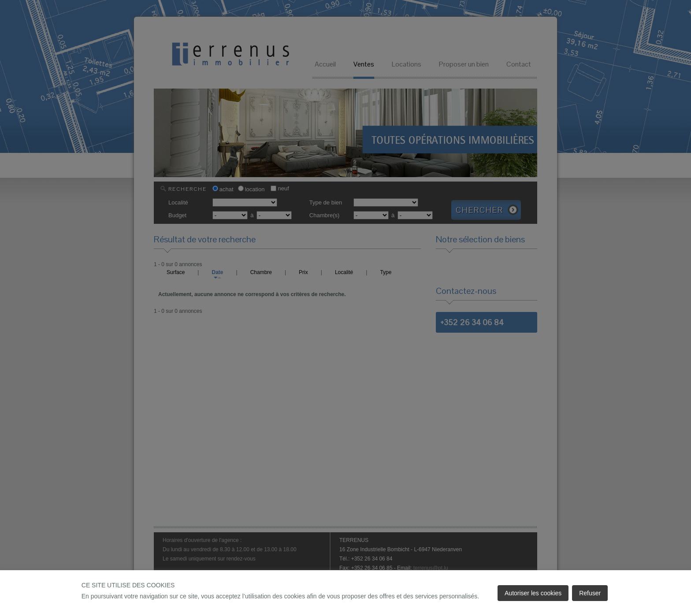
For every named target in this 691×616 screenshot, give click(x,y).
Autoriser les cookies (533, 593)
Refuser (590, 593)
